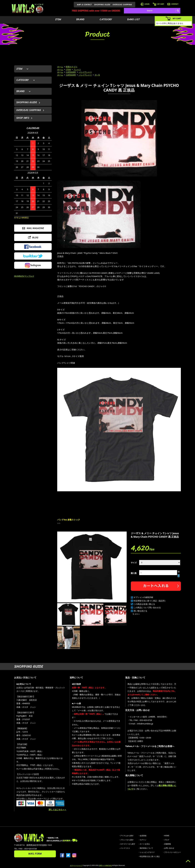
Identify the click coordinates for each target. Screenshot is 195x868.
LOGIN (145, 4)
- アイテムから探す (126, 836)
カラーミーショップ (76, 865)
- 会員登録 (143, 836)
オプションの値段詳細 (143, 597)
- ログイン (143, 840)
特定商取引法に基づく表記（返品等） (150, 601)
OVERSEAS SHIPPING (122, 5)
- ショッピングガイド (147, 852)
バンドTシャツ (85, 72)
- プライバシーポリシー (172, 852)
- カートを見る (144, 844)
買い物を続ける (140, 611)
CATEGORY (106, 19)
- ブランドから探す (126, 840)
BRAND (80, 19)
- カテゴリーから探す (127, 844)
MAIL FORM (35, 854)
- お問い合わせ (169, 848)
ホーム (60, 67)
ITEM (58, 19)
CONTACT (173, 4)
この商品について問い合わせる (147, 608)
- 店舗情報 (167, 844)
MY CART (158, 4)
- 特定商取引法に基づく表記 (149, 856)
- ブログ (166, 840)
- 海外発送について (146, 848)
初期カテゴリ (72, 67)
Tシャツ (77, 69)
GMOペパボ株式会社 (105, 865)
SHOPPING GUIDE (102, 5)
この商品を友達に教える (144, 604)
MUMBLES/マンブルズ (24, 276)
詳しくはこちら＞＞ (57, 810)
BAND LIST (134, 19)
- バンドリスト (125, 848)
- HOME (166, 836)
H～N (97, 75)
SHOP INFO (23, 118)
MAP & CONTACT (84, 5)
